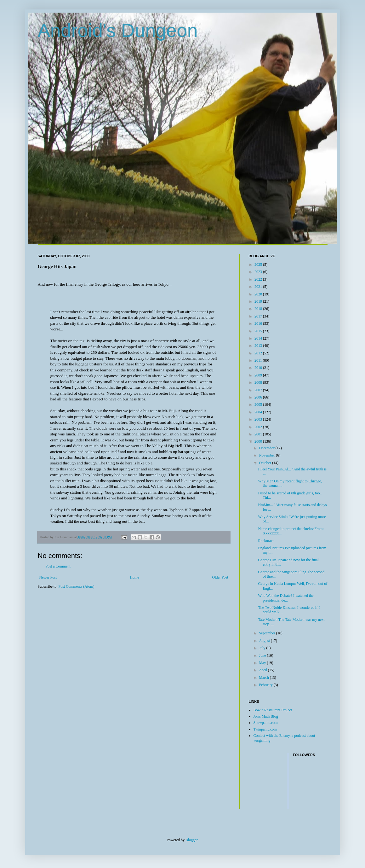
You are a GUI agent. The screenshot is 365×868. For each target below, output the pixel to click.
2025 (259, 265)
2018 (259, 309)
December (267, 448)
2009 (259, 375)
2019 (259, 301)
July (262, 648)
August (265, 641)
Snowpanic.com (266, 723)
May (263, 663)
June (263, 655)
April (263, 670)
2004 (259, 412)
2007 (259, 390)
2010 (259, 368)
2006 (259, 397)
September (267, 633)
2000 (259, 441)
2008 (259, 382)
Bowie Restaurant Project (273, 710)
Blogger (191, 840)
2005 (259, 405)
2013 (259, 346)
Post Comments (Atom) (77, 586)
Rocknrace (266, 541)
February (266, 685)
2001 (259, 434)
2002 (259, 427)
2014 (259, 338)
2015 (259, 331)
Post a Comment (58, 566)
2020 (259, 294)
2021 (259, 287)
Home (134, 577)
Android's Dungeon (118, 30)
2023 (259, 272)
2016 (259, 323)
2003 (259, 419)
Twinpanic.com (265, 729)
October (265, 463)
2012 (259, 353)
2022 (259, 279)
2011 (259, 360)
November (267, 455)
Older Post (220, 577)
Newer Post (48, 577)
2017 (259, 316)
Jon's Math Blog (266, 716)
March (264, 678)
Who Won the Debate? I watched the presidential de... (286, 598)
